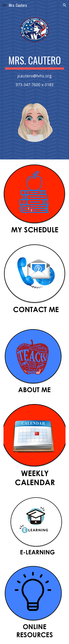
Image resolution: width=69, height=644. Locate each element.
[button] (4, 5)
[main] (35, 71)
